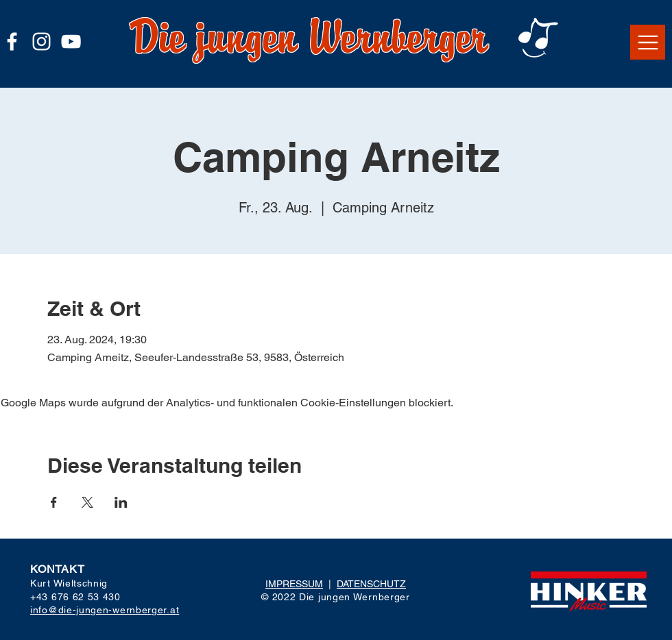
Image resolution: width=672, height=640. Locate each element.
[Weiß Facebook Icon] (12, 41)
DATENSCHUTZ (371, 584)
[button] (648, 42)
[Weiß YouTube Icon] (71, 41)
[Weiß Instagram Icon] (41, 41)
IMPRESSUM (294, 584)
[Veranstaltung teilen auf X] (87, 502)
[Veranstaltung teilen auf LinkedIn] (121, 502)
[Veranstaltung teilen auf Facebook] (54, 502)
